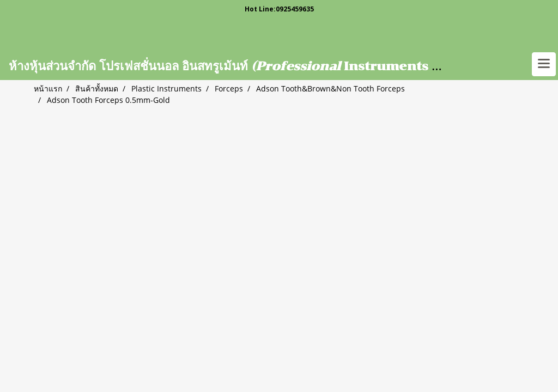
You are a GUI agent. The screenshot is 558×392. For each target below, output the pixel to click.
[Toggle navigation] (544, 64)
